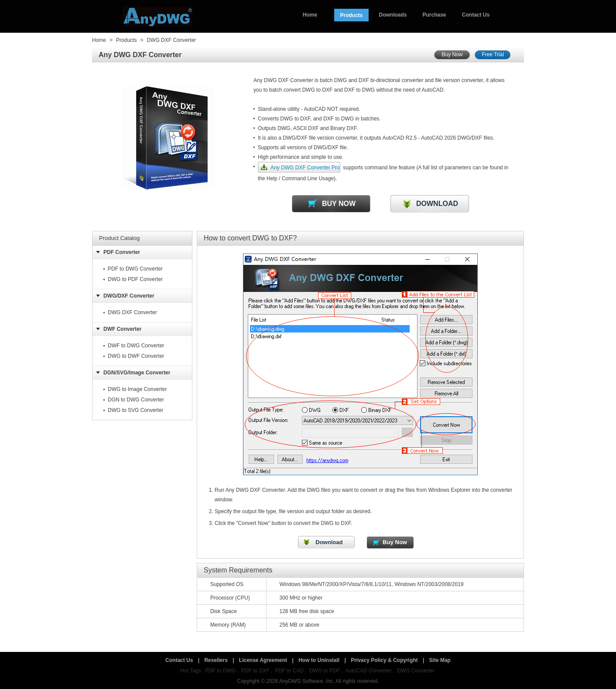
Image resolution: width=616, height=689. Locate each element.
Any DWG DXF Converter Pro (305, 168)
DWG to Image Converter (137, 389)
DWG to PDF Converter (135, 279)
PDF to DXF (255, 671)
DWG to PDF (325, 671)
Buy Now (452, 55)
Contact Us (476, 15)
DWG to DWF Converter (136, 356)
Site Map (440, 660)
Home (310, 15)
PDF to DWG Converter (135, 269)
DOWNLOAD (437, 204)
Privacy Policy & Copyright (384, 660)
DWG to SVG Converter (135, 410)
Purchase (434, 15)
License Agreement (263, 660)
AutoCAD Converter (369, 671)
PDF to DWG (220, 671)
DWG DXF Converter (171, 40)
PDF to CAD (289, 671)
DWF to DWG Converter (136, 346)
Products (351, 15)
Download (329, 542)
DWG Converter (416, 671)
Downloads (393, 15)
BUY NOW (339, 204)
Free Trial (493, 55)
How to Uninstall (319, 660)
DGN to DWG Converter (136, 400)
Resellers (216, 660)
